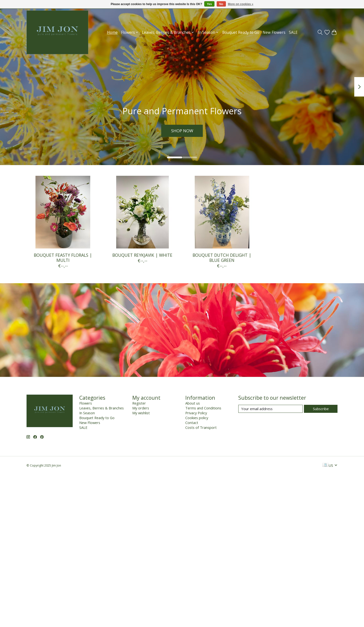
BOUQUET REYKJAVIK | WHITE (142, 255)
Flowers (86, 403)
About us (193, 403)
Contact (192, 423)
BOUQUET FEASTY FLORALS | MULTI (63, 258)
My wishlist (141, 413)
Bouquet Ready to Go (241, 32)
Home (112, 32)
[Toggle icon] (320, 32)
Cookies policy (197, 418)
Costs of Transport (201, 427)
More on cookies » (241, 4)
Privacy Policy (196, 413)
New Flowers (274, 32)
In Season (87, 413)
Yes (209, 4)
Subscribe (321, 409)
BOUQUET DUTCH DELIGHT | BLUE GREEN (222, 258)
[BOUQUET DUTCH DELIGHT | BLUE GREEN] (222, 212)
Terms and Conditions (203, 408)
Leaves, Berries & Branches (102, 408)
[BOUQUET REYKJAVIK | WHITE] (142, 212)
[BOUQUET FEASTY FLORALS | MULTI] (63, 212)
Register (139, 403)
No (221, 4)
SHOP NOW (182, 130)
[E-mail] (271, 409)
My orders (141, 408)
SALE (293, 32)
